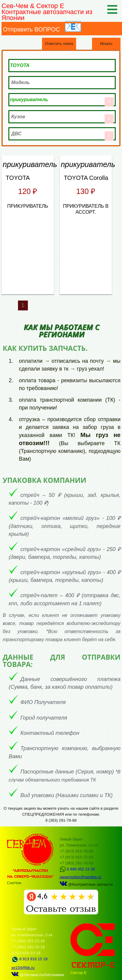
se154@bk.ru (23, 968)
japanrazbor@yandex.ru (80, 877)
